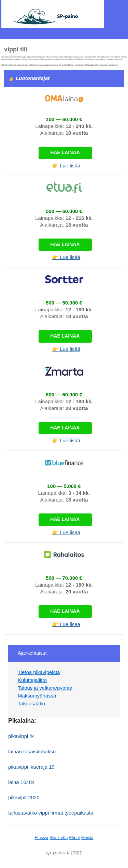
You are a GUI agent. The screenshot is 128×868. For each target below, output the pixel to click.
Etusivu (41, 838)
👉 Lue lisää (66, 166)
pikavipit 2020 (24, 797)
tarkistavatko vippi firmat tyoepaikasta (51, 813)
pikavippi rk (21, 736)
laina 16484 (22, 782)
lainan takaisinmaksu (32, 751)
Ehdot (75, 838)
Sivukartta (59, 838)
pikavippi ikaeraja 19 (31, 767)
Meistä (87, 838)
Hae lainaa (65, 152)
